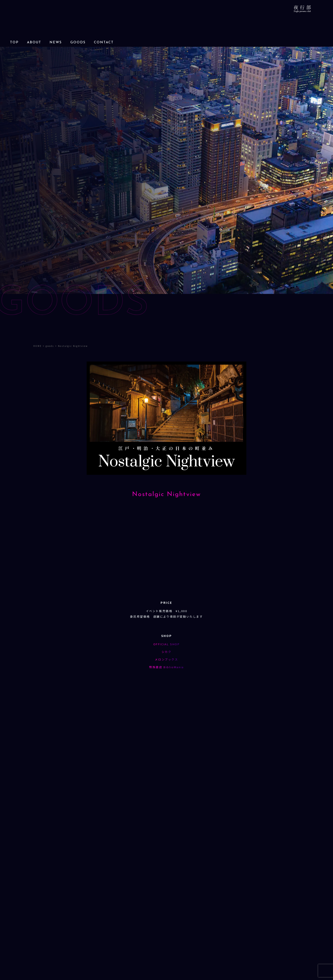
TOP (14, 43)
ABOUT (34, 43)
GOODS (78, 43)
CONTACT (104, 43)
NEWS (56, 43)
